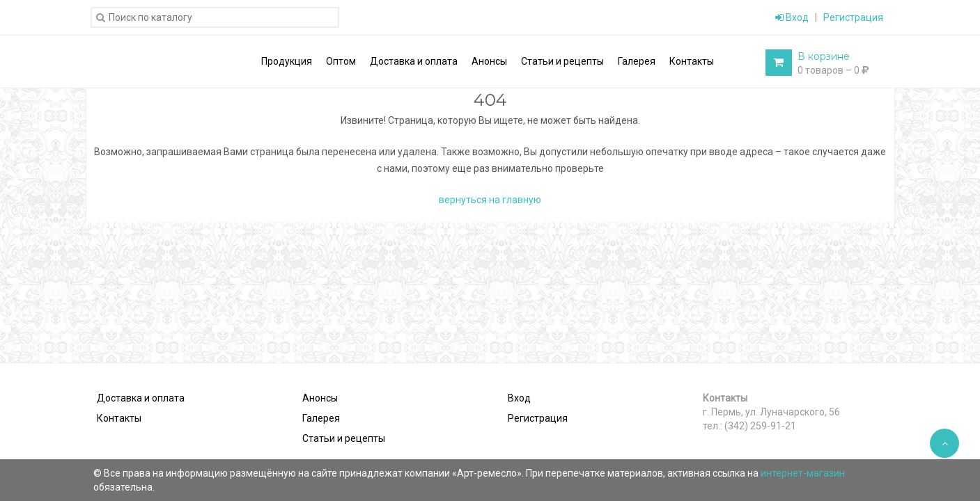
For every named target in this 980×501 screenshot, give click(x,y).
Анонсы (320, 398)
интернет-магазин (803, 473)
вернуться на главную (490, 200)
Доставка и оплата (141, 398)
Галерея (321, 418)
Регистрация (853, 17)
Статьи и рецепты (344, 438)
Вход (792, 17)
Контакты (119, 418)
